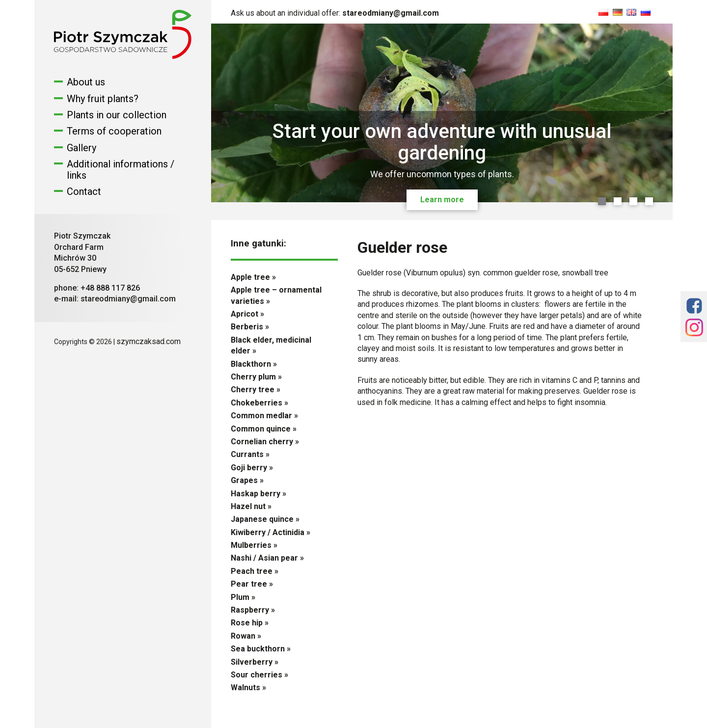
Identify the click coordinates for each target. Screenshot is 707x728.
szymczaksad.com (149, 341)
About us (86, 82)
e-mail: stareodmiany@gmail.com (115, 299)
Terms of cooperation (114, 131)
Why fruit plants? (103, 99)
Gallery (82, 148)
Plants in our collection (117, 115)
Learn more (442, 200)
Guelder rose (402, 247)
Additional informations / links (121, 170)
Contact (84, 191)
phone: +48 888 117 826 (97, 288)
